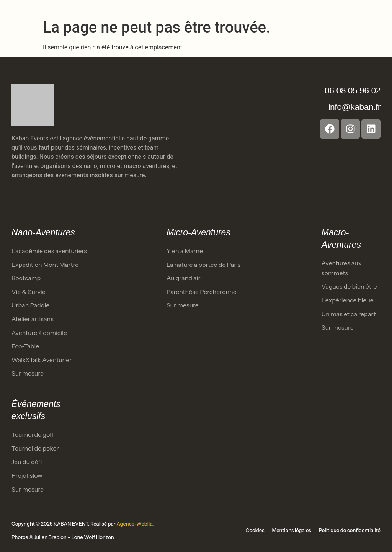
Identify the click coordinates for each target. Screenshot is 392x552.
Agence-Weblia (134, 524)
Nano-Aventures (43, 232)
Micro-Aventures (198, 232)
